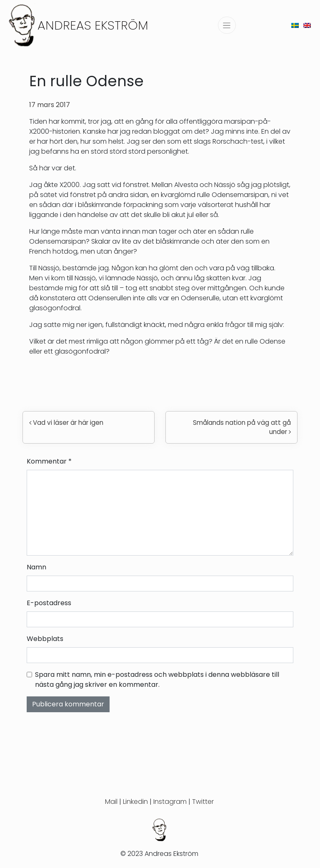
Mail (111, 802)
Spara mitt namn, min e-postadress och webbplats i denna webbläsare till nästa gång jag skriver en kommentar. (157, 680)
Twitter (203, 802)
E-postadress (49, 603)
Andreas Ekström (93, 25)
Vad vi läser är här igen (66, 423)
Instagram (170, 802)
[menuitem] (295, 25)
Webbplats (45, 639)
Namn (36, 567)
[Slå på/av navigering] (227, 25)
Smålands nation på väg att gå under (242, 427)
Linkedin (135, 802)
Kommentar (49, 461)
